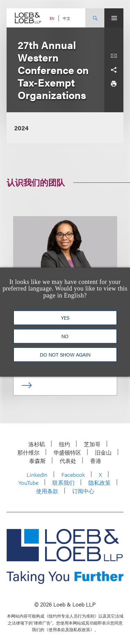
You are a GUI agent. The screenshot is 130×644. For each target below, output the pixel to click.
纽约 (64, 444)
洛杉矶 (37, 444)
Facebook (73, 475)
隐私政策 (99, 483)
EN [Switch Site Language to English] (52, 18)
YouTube (28, 483)
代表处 (68, 461)
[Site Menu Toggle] (114, 18)
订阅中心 (83, 491)
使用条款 (47, 491)
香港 (96, 461)
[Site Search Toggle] (95, 18)
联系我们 (63, 483)
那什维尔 (28, 452)
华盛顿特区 (67, 452)
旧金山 (103, 452)
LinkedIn (37, 475)
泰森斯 (37, 461)
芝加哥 (92, 444)
